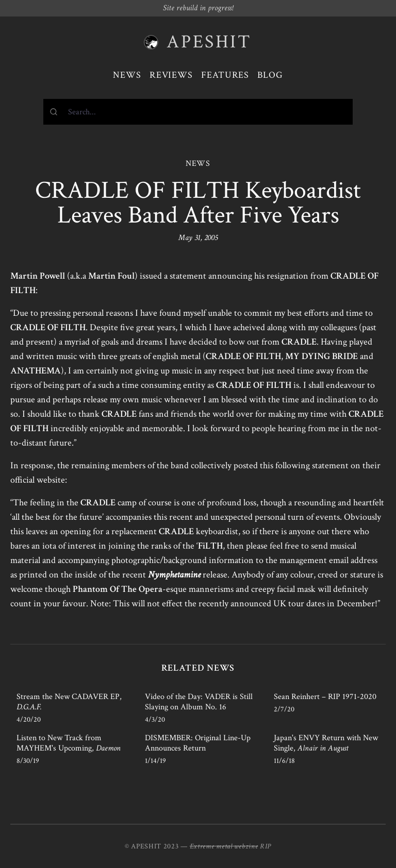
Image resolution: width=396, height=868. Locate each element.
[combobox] (198, 112)
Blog (270, 75)
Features (225, 75)
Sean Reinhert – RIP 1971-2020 (325, 697)
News (127, 75)
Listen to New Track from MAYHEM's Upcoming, (69, 743)
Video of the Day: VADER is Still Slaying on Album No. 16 (199, 702)
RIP (266, 846)
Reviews (171, 75)
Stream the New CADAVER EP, (69, 702)
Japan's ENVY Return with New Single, (326, 743)
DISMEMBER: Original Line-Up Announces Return (198, 743)
